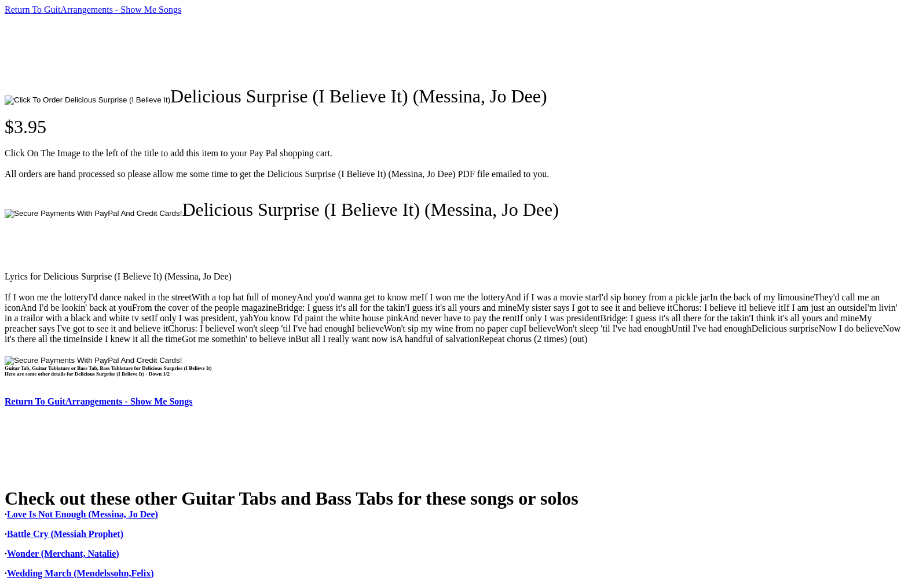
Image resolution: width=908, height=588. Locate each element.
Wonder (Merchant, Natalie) (63, 554)
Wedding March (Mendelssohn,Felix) (80, 573)
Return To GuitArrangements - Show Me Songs (93, 10)
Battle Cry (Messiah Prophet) (65, 534)
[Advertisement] (215, 50)
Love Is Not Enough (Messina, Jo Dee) (83, 514)
